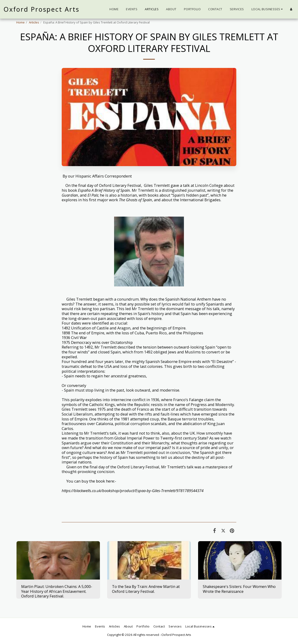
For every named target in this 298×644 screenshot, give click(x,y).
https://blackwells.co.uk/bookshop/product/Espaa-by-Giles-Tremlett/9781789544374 (133, 491)
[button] (268, 9)
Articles (34, 22)
